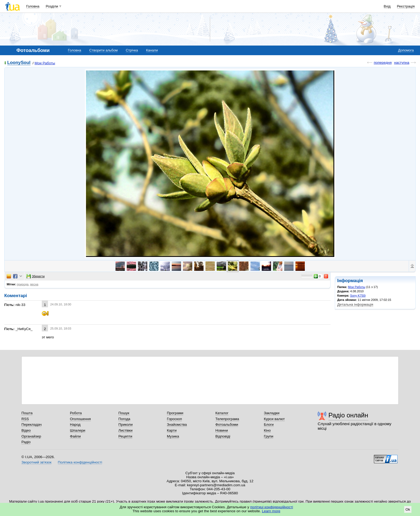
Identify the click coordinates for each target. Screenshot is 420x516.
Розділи (52, 6)
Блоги (269, 425)
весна (34, 284)
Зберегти (36, 276)
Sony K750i (358, 296)
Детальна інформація (355, 304)
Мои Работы (45, 63)
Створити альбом (103, 50)
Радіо (26, 442)
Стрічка (132, 50)
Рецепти (125, 436)
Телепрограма (227, 419)
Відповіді (223, 436)
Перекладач (31, 425)
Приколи (125, 425)
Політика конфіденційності (80, 462)
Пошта (27, 413)
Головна (33, 6)
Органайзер (31, 436)
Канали (152, 50)
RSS (25, 419)
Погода (124, 419)
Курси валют (274, 419)
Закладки (272, 413)
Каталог (222, 413)
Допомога (406, 50)
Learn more (271, 511)
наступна (402, 63)
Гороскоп (174, 419)
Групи (269, 436)
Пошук (124, 413)
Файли (75, 436)
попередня (383, 63)
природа (23, 284)
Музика (173, 436)
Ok (408, 509)
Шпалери (78, 430)
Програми (175, 413)
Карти (172, 430)
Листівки (125, 430)
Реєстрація (406, 6)
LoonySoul (19, 63)
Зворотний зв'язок (36, 462)
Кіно (267, 430)
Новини (222, 430)
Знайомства (177, 425)
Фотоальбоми (227, 425)
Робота (76, 413)
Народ (75, 425)
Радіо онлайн (348, 415)
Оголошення (80, 419)
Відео (26, 430)
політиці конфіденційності (272, 507)
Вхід (387, 6)
